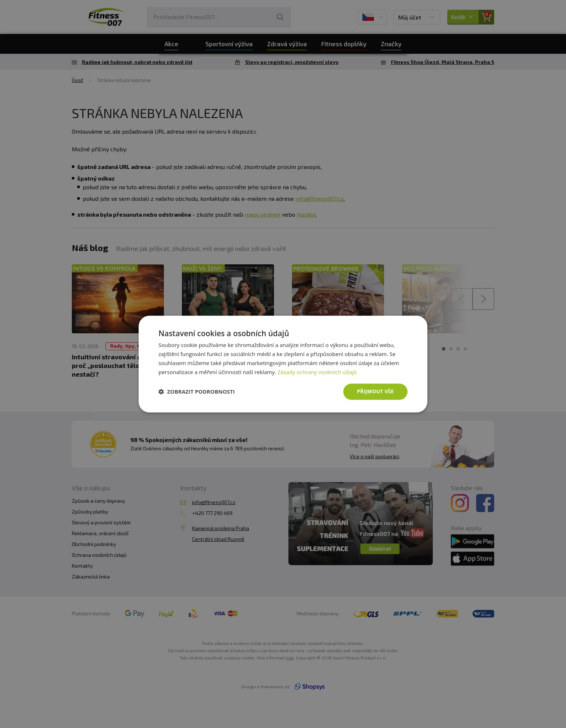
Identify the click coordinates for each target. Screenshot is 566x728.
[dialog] (283, 364)
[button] (197, 392)
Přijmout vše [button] (375, 391)
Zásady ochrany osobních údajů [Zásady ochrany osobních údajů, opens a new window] (317, 372)
